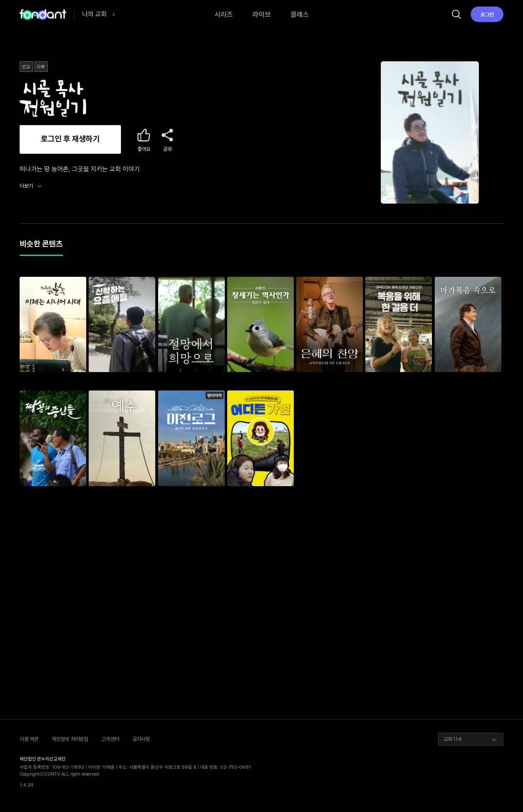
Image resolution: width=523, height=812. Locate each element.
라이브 (262, 14)
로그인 (487, 15)
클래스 (300, 14)
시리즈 (224, 14)
